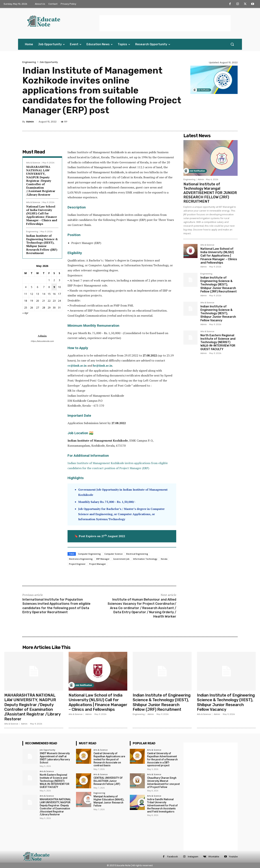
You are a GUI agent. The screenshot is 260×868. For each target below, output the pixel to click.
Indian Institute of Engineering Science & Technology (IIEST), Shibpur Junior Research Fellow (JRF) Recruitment (42, 244)
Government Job (121, 559)
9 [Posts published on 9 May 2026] (54, 287)
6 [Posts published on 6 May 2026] (38, 287)
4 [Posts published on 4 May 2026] (26, 287)
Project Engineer (77, 564)
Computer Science (113, 554)
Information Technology (145, 559)
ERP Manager (103, 559)
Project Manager (98, 564)
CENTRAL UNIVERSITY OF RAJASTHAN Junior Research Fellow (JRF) (108, 781)
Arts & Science (33, 163)
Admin (30, 122)
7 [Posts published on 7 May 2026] (44, 287)
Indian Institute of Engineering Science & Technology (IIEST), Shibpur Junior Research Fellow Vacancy (218, 313)
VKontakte (214, 857)
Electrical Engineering (137, 554)
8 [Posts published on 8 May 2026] (49, 287)
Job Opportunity (49, 62)
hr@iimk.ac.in (103, 365)
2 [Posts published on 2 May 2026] (54, 280)
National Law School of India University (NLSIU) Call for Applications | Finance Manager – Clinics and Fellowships (42, 215)
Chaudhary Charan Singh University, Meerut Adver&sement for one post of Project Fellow (163, 782)
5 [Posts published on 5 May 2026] (32, 287)
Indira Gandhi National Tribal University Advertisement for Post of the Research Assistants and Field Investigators (162, 805)
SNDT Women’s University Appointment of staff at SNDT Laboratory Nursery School (55, 758)
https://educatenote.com (42, 341)
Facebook (173, 857)
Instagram (193, 857)
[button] (232, 44)
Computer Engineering (89, 554)
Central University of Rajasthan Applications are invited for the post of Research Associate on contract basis (109, 759)
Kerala (164, 559)
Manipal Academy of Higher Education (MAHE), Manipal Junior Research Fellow (109, 801)
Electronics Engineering (81, 559)
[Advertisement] (165, 23)
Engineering (29, 62)
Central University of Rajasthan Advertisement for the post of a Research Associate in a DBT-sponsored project (162, 759)
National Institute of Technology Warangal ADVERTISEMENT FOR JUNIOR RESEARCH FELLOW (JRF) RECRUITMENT (210, 193)
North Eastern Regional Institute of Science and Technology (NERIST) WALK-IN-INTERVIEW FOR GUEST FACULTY (218, 342)
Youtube (233, 857)
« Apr (25, 313)
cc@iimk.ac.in (77, 365)
